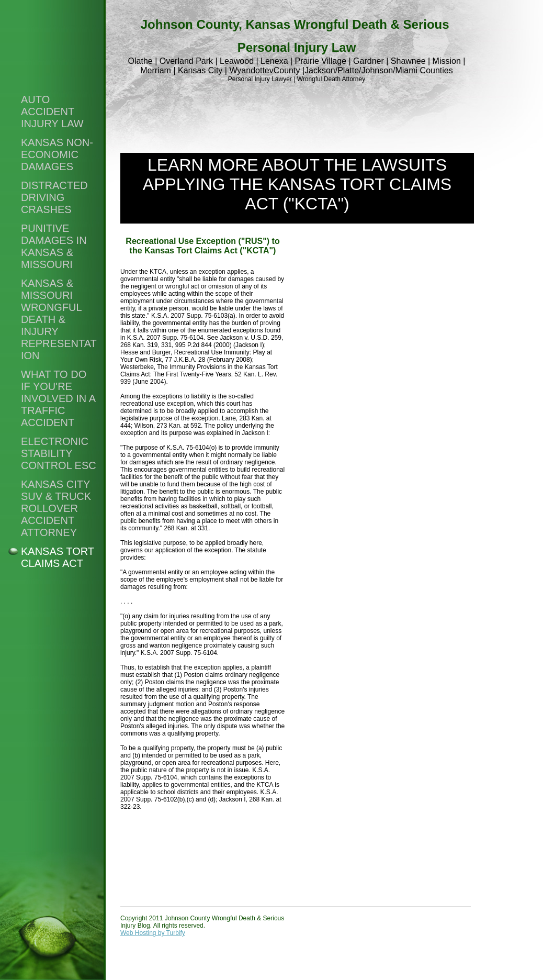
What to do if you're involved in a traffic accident (58, 398)
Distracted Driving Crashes (54, 197)
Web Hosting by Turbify (153, 933)
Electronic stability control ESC (59, 453)
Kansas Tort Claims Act (58, 557)
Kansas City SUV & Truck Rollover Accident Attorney (56, 508)
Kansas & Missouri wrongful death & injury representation (59, 319)
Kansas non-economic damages (57, 154)
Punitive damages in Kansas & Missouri (54, 246)
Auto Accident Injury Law (52, 112)
